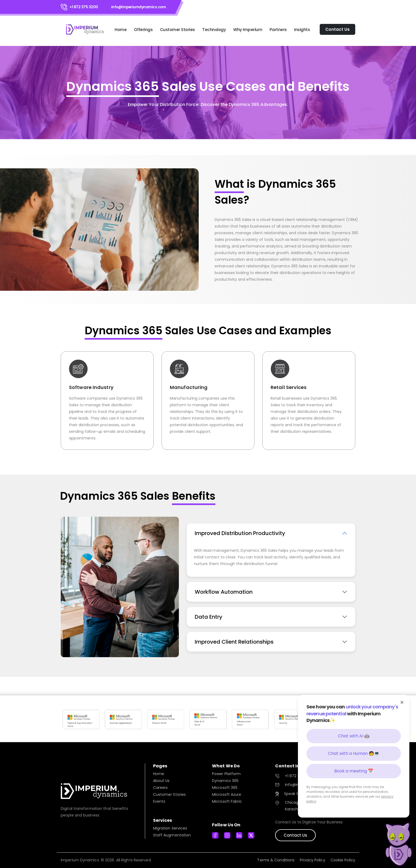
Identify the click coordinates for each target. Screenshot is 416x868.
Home (121, 30)
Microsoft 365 (225, 788)
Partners (278, 30)
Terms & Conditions (276, 860)
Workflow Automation (224, 592)
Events (159, 801)
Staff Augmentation (172, 835)
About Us (161, 781)
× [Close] (402, 702)
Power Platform (226, 774)
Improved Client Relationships (234, 642)
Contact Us (295, 835)
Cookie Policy (343, 860)
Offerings (143, 30)
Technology (214, 30)
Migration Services (170, 828)
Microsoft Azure (227, 794)
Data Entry (209, 617)
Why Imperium (248, 30)
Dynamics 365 (225, 781)
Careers (161, 788)
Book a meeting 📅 (354, 771)
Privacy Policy (312, 860)
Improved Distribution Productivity (240, 533)
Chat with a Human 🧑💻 (354, 753)
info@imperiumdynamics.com (139, 7)
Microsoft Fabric (227, 801)
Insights (302, 30)
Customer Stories (177, 30)
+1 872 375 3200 (84, 7)
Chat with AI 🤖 (354, 736)
